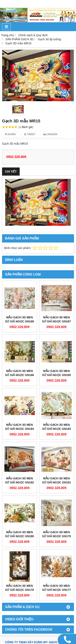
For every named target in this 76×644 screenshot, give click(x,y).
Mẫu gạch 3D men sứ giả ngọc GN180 (19, 534)
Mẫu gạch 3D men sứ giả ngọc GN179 (57, 534)
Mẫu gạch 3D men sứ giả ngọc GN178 (19, 588)
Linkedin (51, 134)
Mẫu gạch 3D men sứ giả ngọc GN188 (19, 319)
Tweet (30, 134)
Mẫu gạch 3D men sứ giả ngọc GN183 (57, 427)
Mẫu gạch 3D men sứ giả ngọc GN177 (57, 588)
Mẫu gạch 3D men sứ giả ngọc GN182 (19, 480)
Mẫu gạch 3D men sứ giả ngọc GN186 (19, 373)
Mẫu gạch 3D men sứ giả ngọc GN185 (57, 373)
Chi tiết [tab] (11, 172)
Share (11, 134)
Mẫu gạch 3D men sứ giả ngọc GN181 (57, 480)
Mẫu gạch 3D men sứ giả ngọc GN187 (57, 319)
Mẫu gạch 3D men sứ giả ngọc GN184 (19, 427)
